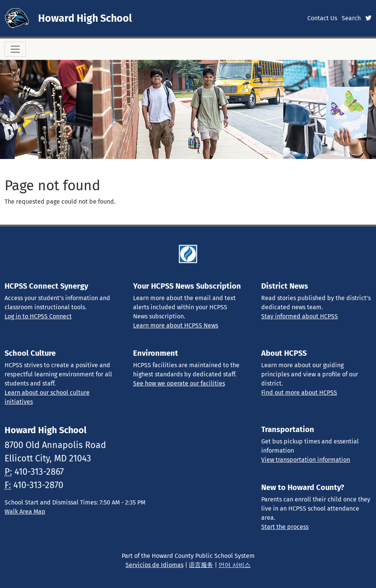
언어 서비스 (235, 565)
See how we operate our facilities (179, 383)
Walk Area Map (25, 512)
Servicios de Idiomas (154, 565)
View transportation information (306, 460)
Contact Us (322, 18)
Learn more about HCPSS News (176, 325)
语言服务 (201, 565)
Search (351, 18)
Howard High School (85, 18)
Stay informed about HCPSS (300, 316)
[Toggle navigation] (15, 49)
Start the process (285, 527)
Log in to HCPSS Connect (38, 316)
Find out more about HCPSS (299, 393)
